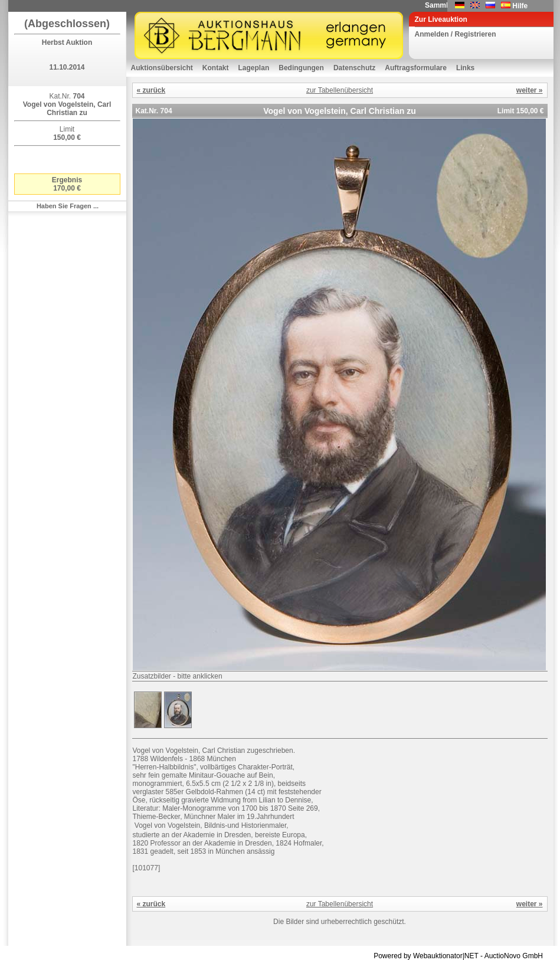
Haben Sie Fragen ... (68, 206)
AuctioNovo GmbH (514, 956)
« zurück (151, 90)
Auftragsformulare (416, 68)
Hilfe (520, 6)
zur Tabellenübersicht (340, 90)
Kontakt (216, 68)
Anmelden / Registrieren (456, 34)
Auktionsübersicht (162, 68)
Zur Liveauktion (441, 19)
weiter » (530, 90)
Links (465, 68)
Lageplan (254, 68)
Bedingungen (301, 68)
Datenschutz (354, 68)
